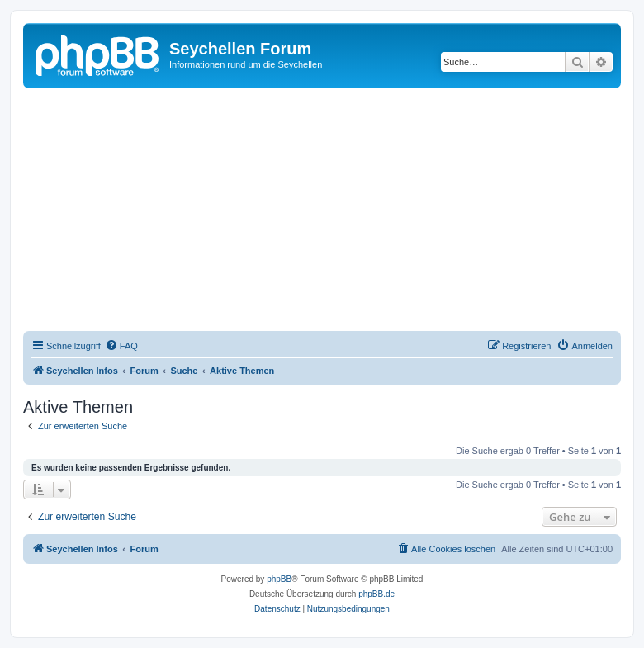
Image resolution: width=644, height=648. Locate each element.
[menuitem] (121, 346)
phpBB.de (376, 594)
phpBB (279, 579)
